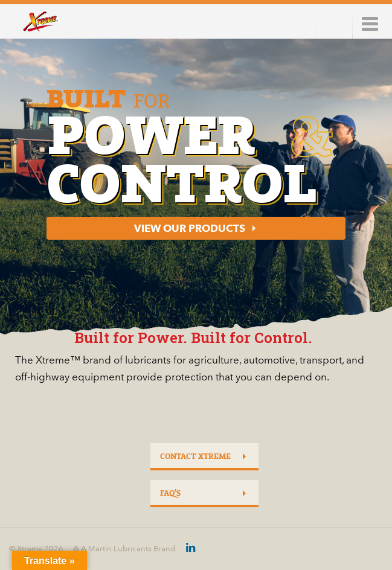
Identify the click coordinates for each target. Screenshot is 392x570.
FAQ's (170, 493)
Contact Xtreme (195, 456)
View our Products (190, 228)
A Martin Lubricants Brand (124, 549)
